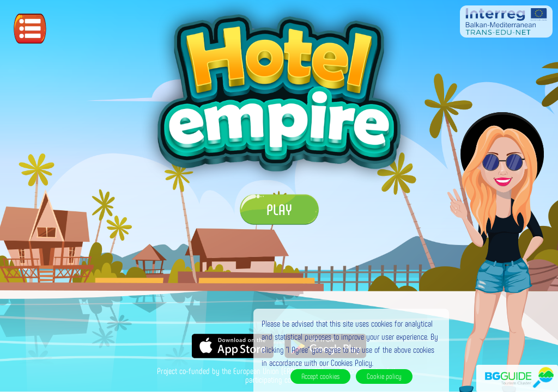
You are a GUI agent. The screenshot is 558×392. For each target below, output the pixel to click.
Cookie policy (384, 376)
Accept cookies (320, 376)
